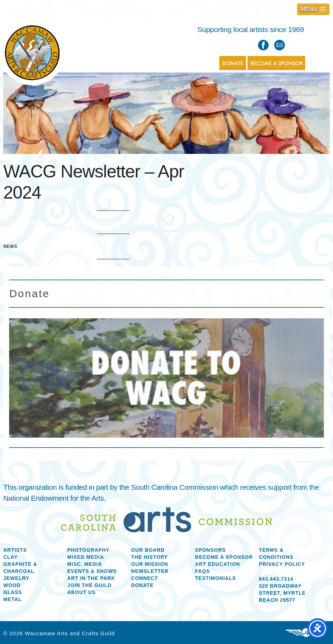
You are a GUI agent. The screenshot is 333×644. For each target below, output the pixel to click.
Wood (12, 585)
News (10, 246)
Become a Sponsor (224, 557)
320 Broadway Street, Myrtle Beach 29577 (282, 593)
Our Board (148, 550)
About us (81, 592)
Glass (12, 592)
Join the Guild (89, 585)
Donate (143, 585)
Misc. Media (85, 564)
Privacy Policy (282, 564)
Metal (12, 599)
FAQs (202, 571)
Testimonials (215, 578)
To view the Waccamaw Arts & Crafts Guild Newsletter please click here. (87, 222)
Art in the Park (91, 578)
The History (150, 557)
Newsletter (150, 571)
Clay (10, 557)
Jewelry (16, 578)
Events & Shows (92, 571)
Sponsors (210, 550)
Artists (15, 550)
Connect (145, 578)
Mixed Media (86, 557)
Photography (88, 550)
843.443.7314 (276, 579)
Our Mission (150, 564)
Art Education (218, 564)
